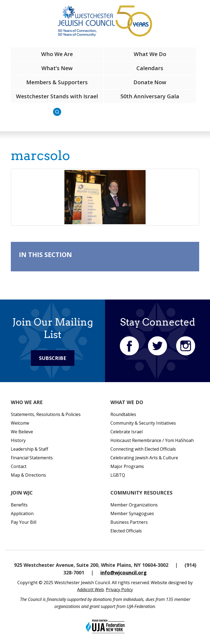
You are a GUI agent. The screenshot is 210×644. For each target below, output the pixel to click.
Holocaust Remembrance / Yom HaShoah (152, 440)
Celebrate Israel (127, 432)
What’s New (57, 68)
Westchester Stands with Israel (57, 96)
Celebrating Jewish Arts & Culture (144, 458)
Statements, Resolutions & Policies (46, 414)
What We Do (150, 54)
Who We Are (57, 54)
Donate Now (150, 82)
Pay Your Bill (24, 522)
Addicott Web (91, 590)
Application (22, 513)
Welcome (20, 423)
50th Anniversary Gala (150, 96)
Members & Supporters (57, 82)
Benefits (19, 505)
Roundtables (123, 414)
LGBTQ (118, 475)
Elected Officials (126, 531)
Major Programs (127, 466)
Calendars (150, 68)
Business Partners (129, 522)
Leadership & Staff (29, 449)
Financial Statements (32, 458)
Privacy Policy (119, 590)
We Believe (22, 432)
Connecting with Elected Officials (143, 449)
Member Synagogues (132, 513)
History (18, 440)
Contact (19, 466)
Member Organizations (134, 505)
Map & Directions (28, 475)
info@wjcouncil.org (124, 573)
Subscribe (53, 358)
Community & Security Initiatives (143, 423)
